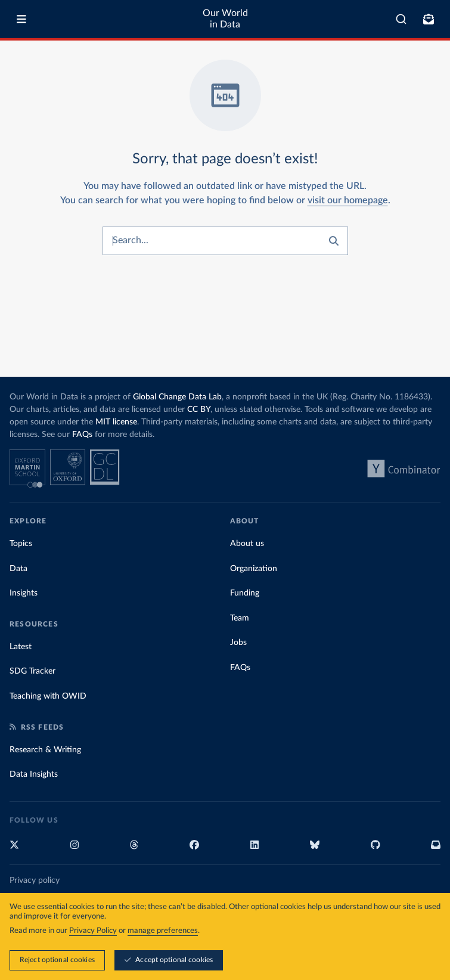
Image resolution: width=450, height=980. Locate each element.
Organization (254, 569)
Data (18, 569)
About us (247, 544)
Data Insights (34, 774)
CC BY (199, 410)
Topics (21, 544)
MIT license (116, 422)
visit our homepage (348, 200)
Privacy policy (35, 880)
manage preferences (163, 931)
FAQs (82, 435)
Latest (21, 647)
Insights (24, 593)
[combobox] (401, 19)
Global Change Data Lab (177, 397)
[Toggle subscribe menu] (429, 19)
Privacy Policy (93, 931)
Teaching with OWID (48, 696)
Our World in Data (225, 19)
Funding (245, 593)
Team (240, 618)
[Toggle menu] (21, 19)
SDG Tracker (32, 671)
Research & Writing (45, 750)
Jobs (238, 643)
